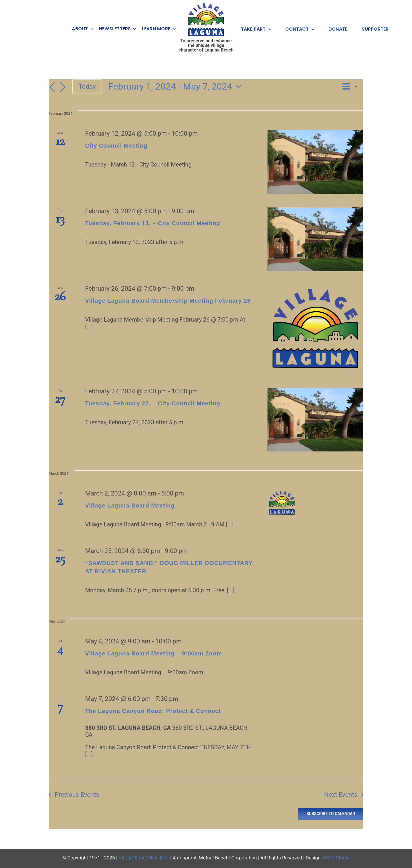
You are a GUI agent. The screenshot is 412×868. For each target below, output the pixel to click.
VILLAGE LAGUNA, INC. (144, 858)
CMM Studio (336, 858)
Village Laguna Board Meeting (130, 506)
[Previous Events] (52, 87)
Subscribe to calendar (331, 814)
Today (87, 86)
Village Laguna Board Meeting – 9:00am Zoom (154, 653)
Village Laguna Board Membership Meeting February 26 (168, 301)
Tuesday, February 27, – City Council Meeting (153, 403)
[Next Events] (63, 87)
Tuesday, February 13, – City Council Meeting (153, 223)
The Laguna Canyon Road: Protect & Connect (153, 711)
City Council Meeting (116, 146)
